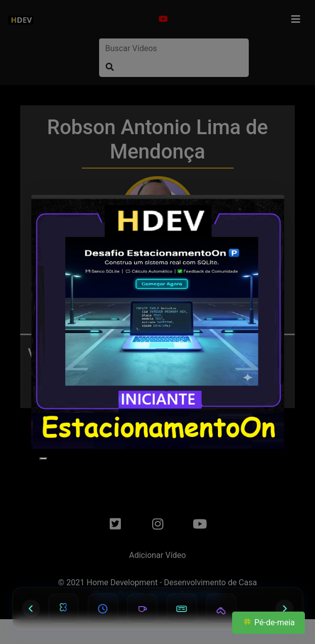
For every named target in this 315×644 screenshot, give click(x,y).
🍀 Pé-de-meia (268, 622)
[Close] (43, 459)
